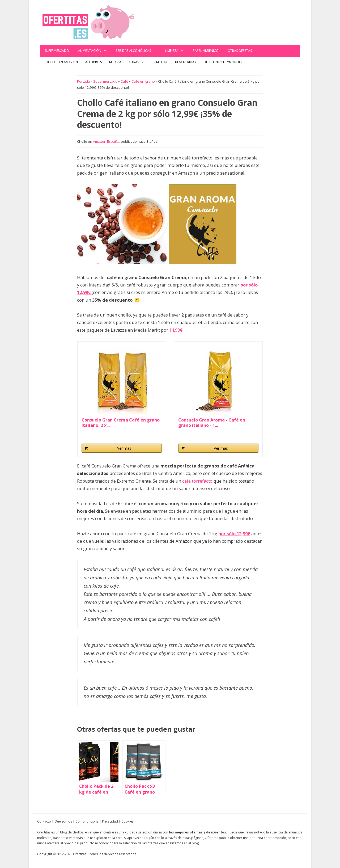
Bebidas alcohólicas (138, 51)
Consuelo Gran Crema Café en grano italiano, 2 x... (121, 423)
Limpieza (177, 51)
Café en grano (143, 81)
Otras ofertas (245, 51)
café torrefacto (197, 481)
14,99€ (176, 330)
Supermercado (57, 51)
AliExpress (93, 62)
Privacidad (110, 821)
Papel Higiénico (206, 51)
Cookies (127, 821)
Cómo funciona (87, 821)
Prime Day (160, 62)
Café (124, 81)
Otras (138, 62)
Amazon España (106, 141)
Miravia (115, 62)
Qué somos (63, 821)
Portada (84, 81)
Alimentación (95, 51)
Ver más (124, 448)
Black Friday (186, 62)
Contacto (44, 821)
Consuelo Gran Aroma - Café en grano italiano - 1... (212, 423)
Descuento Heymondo (223, 62)
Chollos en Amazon (61, 62)
